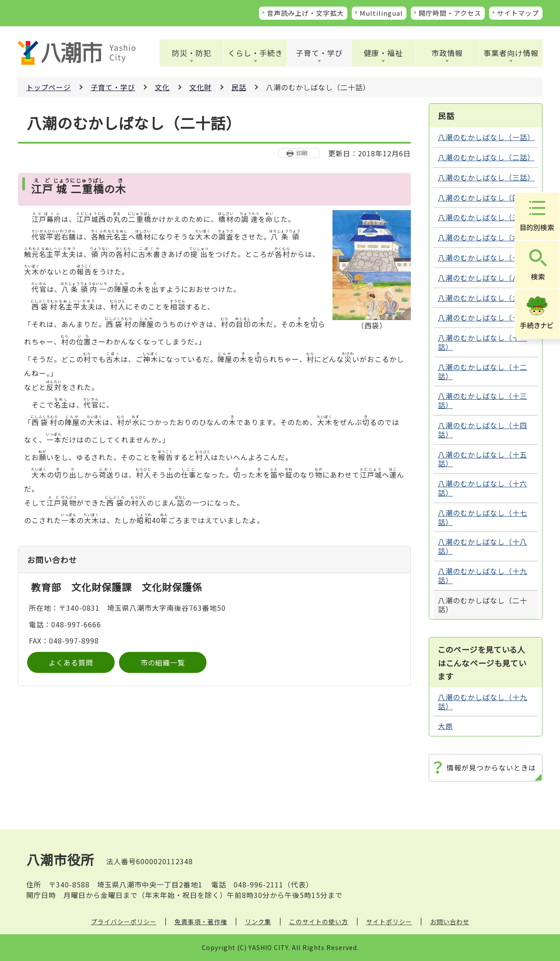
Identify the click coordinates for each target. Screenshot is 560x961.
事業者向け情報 (511, 53)
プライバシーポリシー (124, 922)
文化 (162, 87)
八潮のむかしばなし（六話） (486, 237)
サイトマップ (518, 13)
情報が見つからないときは (491, 767)
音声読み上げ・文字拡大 (305, 13)
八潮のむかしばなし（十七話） (483, 517)
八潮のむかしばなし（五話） (486, 217)
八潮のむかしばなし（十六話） (483, 488)
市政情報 (447, 53)
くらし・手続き (255, 53)
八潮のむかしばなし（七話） (486, 257)
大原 (445, 726)
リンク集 (258, 922)
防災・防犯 (192, 53)
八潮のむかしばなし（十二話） (483, 371)
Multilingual (381, 13)
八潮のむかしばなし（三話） (486, 177)
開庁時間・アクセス (450, 13)
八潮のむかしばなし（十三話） (483, 400)
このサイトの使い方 (319, 922)
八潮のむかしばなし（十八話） (483, 546)
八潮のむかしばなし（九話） (486, 298)
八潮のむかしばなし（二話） (486, 157)
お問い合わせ (450, 922)
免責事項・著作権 (201, 922)
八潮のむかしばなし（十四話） (483, 430)
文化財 (201, 87)
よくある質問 (71, 662)
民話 (239, 87)
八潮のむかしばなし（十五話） (483, 459)
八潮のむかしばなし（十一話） (483, 342)
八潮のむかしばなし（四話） (486, 197)
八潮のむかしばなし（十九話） (483, 576)
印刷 (302, 153)
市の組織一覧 (163, 662)
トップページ (49, 87)
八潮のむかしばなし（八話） (486, 278)
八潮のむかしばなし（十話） (486, 317)
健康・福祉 (383, 53)
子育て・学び (319, 53)
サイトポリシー (389, 922)
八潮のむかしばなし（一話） (486, 137)
